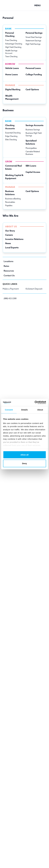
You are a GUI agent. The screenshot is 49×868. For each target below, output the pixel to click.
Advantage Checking (14, 44)
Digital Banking (13, 89)
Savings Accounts (34, 125)
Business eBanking (13, 199)
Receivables (10, 202)
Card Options (32, 89)
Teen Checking (11, 56)
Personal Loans (33, 68)
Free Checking (11, 40)
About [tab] (40, 410)
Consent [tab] (9, 410)
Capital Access (33, 172)
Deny (24, 463)
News (8, 243)
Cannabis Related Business (33, 153)
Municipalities (31, 148)
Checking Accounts (10, 127)
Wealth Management (12, 97)
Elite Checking (11, 140)
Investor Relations (14, 239)
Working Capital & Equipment (14, 177)
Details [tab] (25, 410)
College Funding (34, 74)
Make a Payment (11, 289)
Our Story (10, 231)
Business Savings (33, 130)
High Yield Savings (33, 44)
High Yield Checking (13, 47)
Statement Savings (33, 41)
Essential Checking (13, 133)
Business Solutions (10, 193)
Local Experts (12, 247)
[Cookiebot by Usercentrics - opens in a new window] (35, 402)
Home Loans (11, 74)
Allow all (25, 455)
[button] (40, 5)
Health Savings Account (11, 52)
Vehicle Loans (12, 68)
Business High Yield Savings (34, 134)
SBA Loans (31, 166)
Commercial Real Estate (14, 167)
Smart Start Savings (34, 37)
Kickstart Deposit (34, 289)
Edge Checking (11, 136)
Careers (9, 235)
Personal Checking (10, 34)
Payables (9, 205)
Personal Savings (34, 33)
